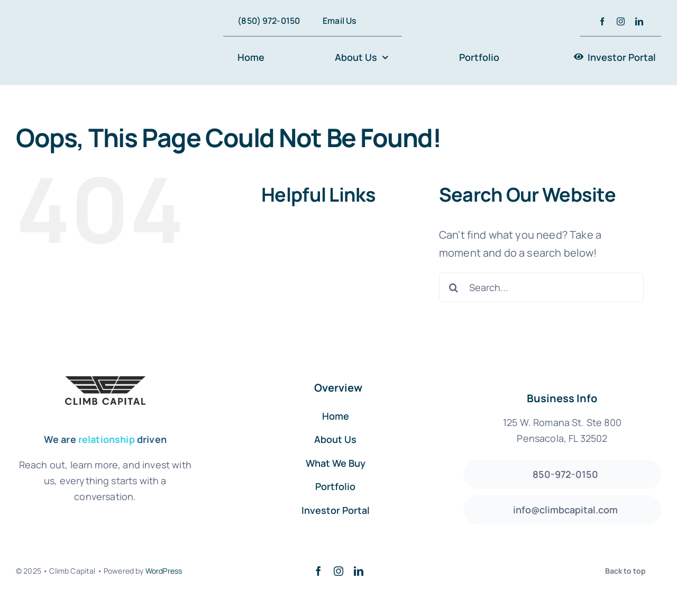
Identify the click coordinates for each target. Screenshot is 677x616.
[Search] (454, 287)
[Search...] (541, 287)
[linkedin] (639, 21)
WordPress (164, 571)
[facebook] (602, 21)
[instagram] (621, 21)
